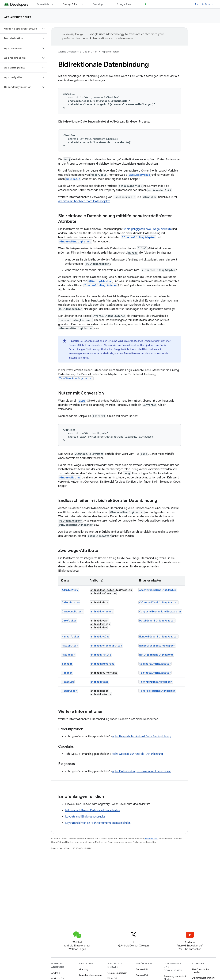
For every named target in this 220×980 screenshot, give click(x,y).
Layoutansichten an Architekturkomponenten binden (98, 823)
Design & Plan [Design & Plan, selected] (71, 4)
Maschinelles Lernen (90, 975)
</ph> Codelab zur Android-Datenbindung (137, 754)
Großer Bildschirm (117, 973)
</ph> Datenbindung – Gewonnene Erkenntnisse (141, 771)
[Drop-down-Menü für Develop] (108, 4)
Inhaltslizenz (152, 839)
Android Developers (68, 52)
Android (56, 973)
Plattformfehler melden (200, 971)
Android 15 (142, 969)
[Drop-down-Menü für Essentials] (54, 4)
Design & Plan (90, 52)
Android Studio (204, 4)
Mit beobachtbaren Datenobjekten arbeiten (93, 810)
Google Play (124, 4)
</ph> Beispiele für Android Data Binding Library (141, 737)
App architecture (18, 17)
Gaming (84, 969)
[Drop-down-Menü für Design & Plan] (84, 4)
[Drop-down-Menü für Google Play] (136, 4)
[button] (21, 29)
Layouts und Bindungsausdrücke (85, 817)
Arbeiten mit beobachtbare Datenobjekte (84, 201)
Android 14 (142, 975)
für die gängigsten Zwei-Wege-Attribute (147, 229)
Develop (98, 4)
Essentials (43, 4)
